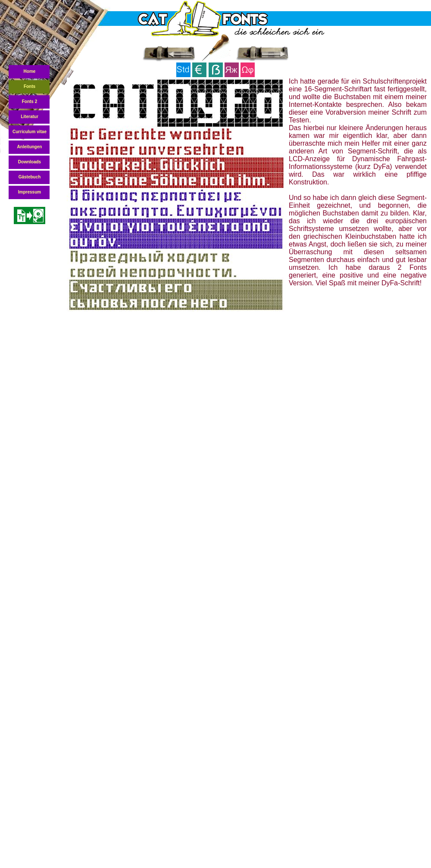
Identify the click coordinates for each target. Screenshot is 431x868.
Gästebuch (30, 177)
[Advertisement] (203, 384)
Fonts (30, 86)
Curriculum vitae (30, 132)
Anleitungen (30, 147)
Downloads (30, 162)
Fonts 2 (30, 101)
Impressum (30, 192)
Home (30, 71)
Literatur (30, 117)
